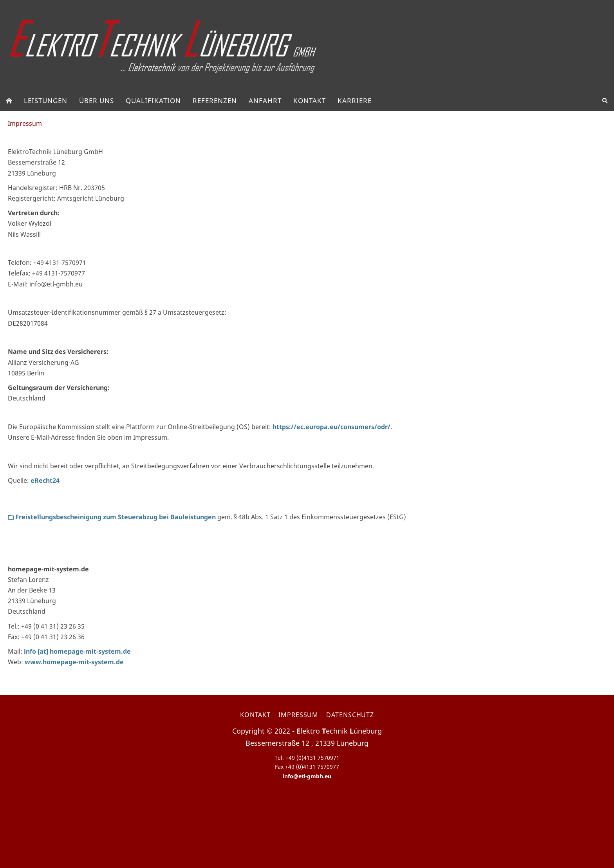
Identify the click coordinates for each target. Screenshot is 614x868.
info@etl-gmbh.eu (307, 776)
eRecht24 (45, 480)
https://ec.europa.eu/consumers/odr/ (331, 427)
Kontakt (255, 715)
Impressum (298, 715)
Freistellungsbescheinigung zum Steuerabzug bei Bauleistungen (112, 517)
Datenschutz (350, 715)
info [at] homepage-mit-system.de (77, 651)
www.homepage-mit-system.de (74, 662)
